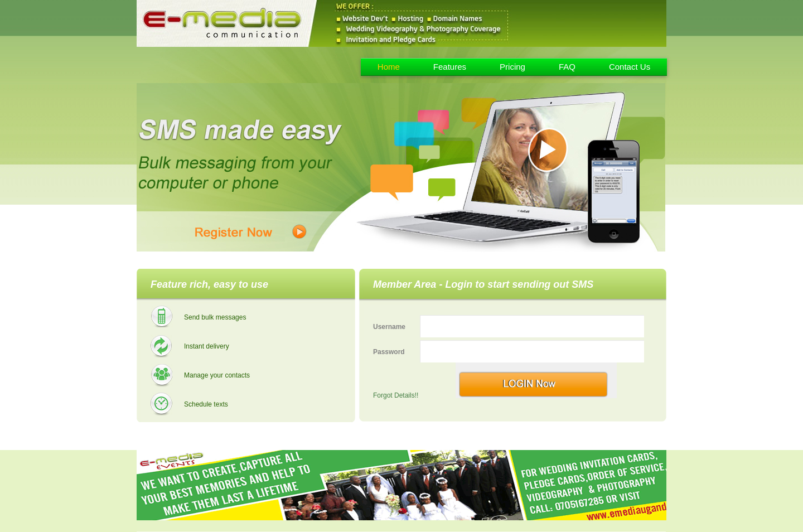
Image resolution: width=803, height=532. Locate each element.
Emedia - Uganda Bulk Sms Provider (219, 65)
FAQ (567, 67)
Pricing (512, 67)
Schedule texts (206, 404)
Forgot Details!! (396, 395)
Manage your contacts (217, 375)
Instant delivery (207, 346)
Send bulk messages (215, 317)
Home (389, 67)
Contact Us (630, 67)
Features (450, 67)
